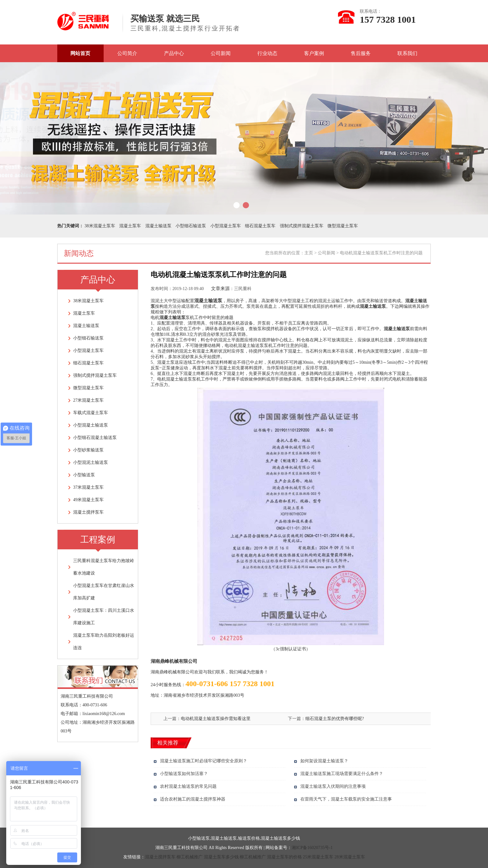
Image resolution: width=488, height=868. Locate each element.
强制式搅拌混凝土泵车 (302, 226)
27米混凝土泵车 (88, 400)
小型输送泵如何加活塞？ (184, 774)
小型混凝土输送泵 (91, 425)
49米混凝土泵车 (88, 500)
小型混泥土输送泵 (91, 462)
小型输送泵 (84, 475)
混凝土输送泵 (158, 226)
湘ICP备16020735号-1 (312, 848)
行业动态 (267, 53)
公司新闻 (221, 53)
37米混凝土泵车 (88, 487)
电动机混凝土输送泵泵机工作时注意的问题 (266, 346)
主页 (309, 253)
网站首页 (80, 53)
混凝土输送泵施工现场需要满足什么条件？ (342, 774)
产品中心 (174, 53)
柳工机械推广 (190, 857)
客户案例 (314, 53)
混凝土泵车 (130, 226)
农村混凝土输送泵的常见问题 (188, 786)
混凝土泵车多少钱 (221, 857)
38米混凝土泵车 (100, 226)
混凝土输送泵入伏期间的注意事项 (333, 786)
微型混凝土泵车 (343, 226)
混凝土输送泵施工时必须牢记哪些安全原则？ (204, 761)
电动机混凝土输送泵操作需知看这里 (216, 719)
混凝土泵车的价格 (284, 857)
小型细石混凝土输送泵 (95, 438)
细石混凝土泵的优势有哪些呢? (335, 719)
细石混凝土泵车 (260, 226)
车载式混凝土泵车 (91, 413)
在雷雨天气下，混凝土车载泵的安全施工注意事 (346, 799)
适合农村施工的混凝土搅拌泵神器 (193, 799)
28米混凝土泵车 (350, 857)
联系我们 (407, 53)
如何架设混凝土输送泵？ (324, 761)
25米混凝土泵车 (318, 857)
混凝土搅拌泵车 (88, 512)
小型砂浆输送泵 (88, 450)
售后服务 (361, 53)
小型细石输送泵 (191, 226)
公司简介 (127, 53)
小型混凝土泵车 (226, 226)
